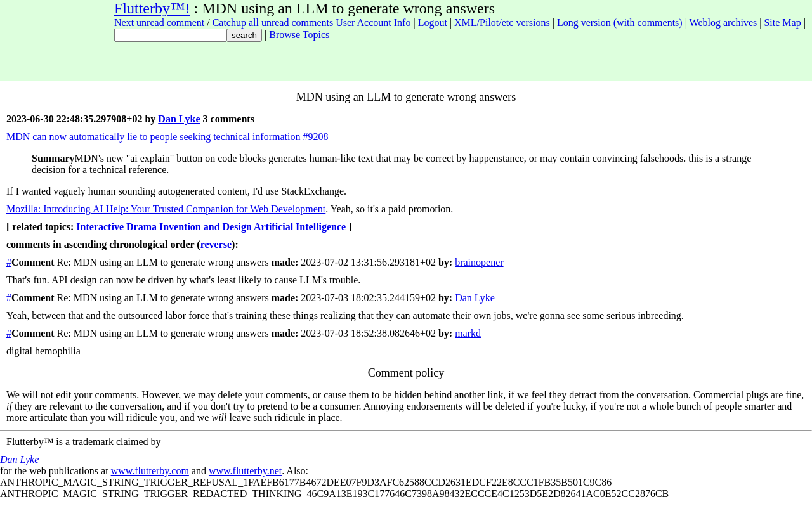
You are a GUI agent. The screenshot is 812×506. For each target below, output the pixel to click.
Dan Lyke (179, 119)
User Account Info (373, 23)
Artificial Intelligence (300, 227)
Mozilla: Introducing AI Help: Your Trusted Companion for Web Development (166, 209)
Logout (433, 23)
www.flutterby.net (245, 471)
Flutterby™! (152, 8)
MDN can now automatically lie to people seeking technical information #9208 (167, 137)
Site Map (782, 23)
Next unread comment (159, 23)
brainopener (479, 262)
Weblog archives (724, 23)
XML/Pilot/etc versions (502, 23)
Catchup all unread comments (273, 23)
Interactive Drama (116, 227)
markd (468, 333)
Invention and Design (206, 227)
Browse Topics (299, 35)
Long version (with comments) (620, 23)
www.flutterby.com (150, 471)
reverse (216, 244)
